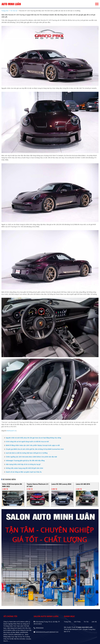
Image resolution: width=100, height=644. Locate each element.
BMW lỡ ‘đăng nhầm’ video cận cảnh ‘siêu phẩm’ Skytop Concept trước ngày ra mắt (32, 445)
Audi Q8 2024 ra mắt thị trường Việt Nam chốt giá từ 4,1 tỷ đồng (25, 453)
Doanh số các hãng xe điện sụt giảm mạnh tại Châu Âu (23, 472)
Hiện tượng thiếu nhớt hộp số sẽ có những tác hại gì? (22, 464)
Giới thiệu (77, 622)
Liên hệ (94, 622)
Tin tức (86, 622)
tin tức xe (14, 11)
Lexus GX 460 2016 (83, 484)
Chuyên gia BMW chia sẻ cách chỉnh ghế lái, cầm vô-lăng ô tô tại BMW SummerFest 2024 (33, 449)
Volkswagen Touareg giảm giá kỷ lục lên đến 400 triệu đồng (24, 461)
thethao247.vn (11, 431)
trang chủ (5, 11)
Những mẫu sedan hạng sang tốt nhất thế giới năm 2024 (23, 468)
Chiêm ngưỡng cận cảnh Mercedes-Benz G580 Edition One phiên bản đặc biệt (30, 457)
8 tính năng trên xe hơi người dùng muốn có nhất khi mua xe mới (26, 442)
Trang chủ (67, 622)
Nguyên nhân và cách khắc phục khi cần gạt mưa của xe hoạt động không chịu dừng (32, 438)
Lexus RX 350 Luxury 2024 (61, 484)
